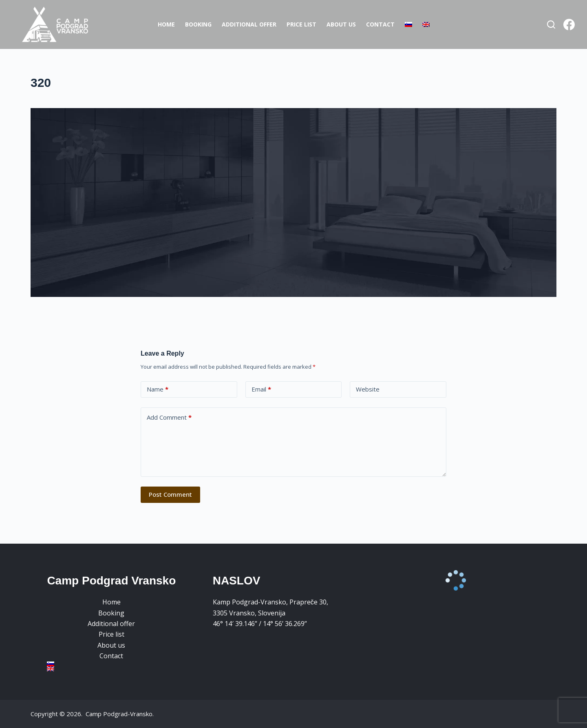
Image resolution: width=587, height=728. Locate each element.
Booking (198, 24)
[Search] (551, 24)
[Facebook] (569, 24)
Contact (380, 24)
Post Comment (170, 494)
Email (261, 389)
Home (166, 24)
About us (341, 24)
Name (158, 389)
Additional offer (249, 24)
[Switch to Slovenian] (408, 24)
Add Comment (169, 417)
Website (368, 389)
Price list (301, 24)
